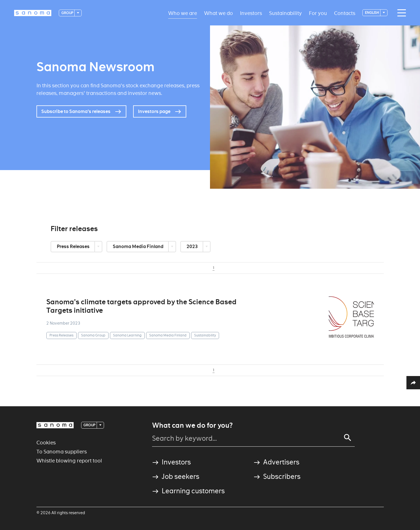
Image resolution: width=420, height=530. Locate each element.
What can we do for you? (192, 425)
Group (68, 13)
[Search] (348, 438)
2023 (193, 246)
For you (318, 13)
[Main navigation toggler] (400, 13)
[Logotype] (33, 13)
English (372, 13)
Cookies (46, 443)
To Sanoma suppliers (62, 452)
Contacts (345, 13)
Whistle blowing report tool (69, 461)
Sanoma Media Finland (138, 246)
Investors (251, 13)
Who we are (183, 13)
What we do (218, 13)
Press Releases (74, 246)
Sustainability (285, 13)
